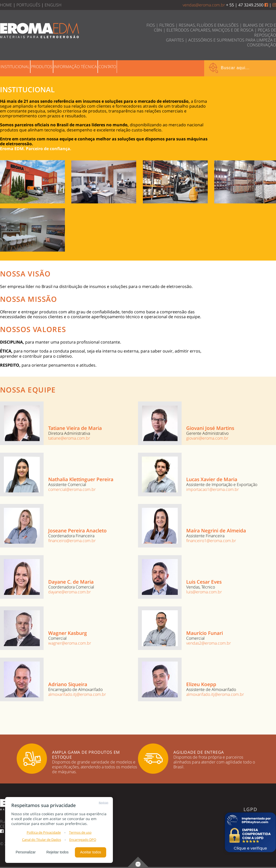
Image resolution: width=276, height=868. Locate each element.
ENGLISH (53, 5)
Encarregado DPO (83, 840)
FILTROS (167, 25)
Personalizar (26, 852)
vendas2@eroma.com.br (209, 643)
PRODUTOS (56, 68)
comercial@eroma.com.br (72, 489)
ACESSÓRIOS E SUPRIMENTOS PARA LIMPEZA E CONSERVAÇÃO (232, 42)
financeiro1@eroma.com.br (211, 541)
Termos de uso (80, 832)
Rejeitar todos (57, 852)
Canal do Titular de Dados (42, 840)
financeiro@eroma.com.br (72, 541)
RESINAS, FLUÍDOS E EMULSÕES (209, 25)
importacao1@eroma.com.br (213, 489)
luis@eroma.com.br (204, 592)
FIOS (151, 25)
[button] (250, 832)
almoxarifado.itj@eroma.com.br (77, 694)
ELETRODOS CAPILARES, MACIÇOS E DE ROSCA (210, 30)
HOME (6, 5)
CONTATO (140, 68)
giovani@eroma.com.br (207, 438)
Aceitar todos (91, 852)
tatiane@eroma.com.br (69, 438)
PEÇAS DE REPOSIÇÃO (265, 32)
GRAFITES (175, 40)
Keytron (103, 802)
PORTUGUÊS (28, 5)
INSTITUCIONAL (20, 68)
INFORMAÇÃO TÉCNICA (99, 68)
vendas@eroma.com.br (204, 5)
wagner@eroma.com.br (70, 643)
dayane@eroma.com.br (70, 592)
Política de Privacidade (44, 832)
